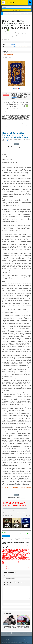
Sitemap (12, 635)
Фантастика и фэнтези (19, 47)
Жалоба (6, 95)
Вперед (16, 144)
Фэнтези (26, 47)
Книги (12, 47)
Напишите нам (14, 97)
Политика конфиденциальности (20, 633)
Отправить (16, 604)
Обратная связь (5, 635)
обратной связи (25, 642)
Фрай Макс (13, 44)
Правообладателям (6, 633)
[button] (5, 582)
